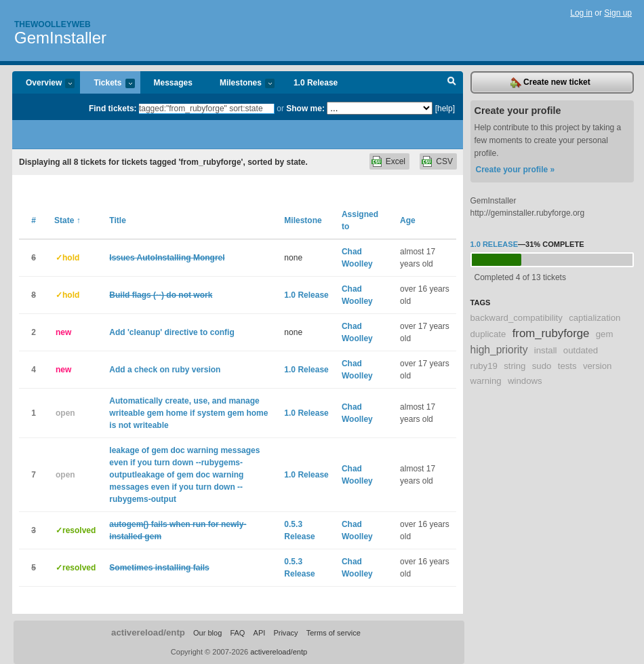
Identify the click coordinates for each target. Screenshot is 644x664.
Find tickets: (113, 109)
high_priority (499, 350)
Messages (173, 83)
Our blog (207, 633)
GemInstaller (60, 38)
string (515, 366)
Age (408, 220)
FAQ (237, 633)
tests (567, 366)
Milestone (303, 220)
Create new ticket (550, 83)
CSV (444, 161)
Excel (396, 161)
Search (452, 83)
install (546, 350)
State (67, 220)
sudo (542, 366)
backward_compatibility (517, 318)
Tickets (107, 84)
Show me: (305, 109)
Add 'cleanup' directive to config (172, 332)
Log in (581, 13)
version (598, 366)
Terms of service (334, 633)
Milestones (240, 84)
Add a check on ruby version (165, 370)
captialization (595, 318)
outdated (581, 350)
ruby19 (484, 366)
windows (525, 381)
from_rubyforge (551, 333)
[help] (445, 109)
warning (486, 381)
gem (605, 334)
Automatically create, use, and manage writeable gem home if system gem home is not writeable (188, 413)
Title (117, 220)
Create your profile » (516, 170)
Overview (43, 84)
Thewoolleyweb (53, 24)
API (260, 633)
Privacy (285, 633)
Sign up (618, 13)
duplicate (488, 334)
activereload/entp (148, 632)
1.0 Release (316, 83)
